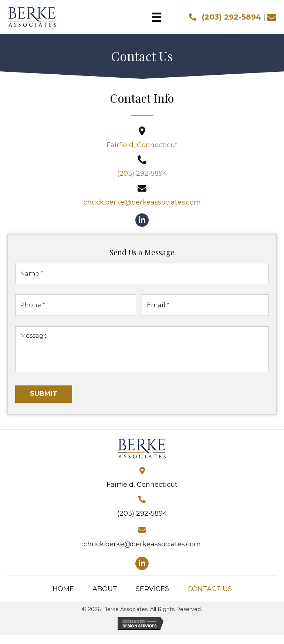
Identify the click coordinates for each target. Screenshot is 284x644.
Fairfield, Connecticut (142, 145)
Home (63, 598)
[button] (142, 220)
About (105, 598)
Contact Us (210, 598)
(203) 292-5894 (231, 17)
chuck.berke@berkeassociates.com (142, 202)
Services (152, 598)
